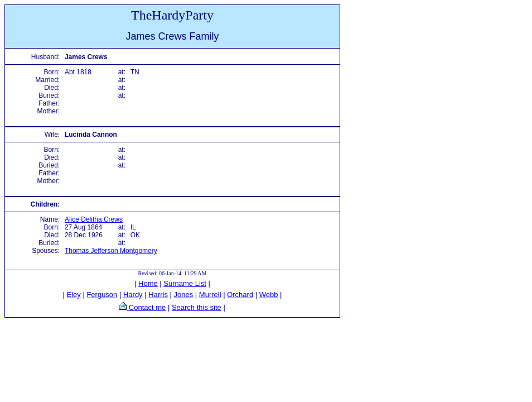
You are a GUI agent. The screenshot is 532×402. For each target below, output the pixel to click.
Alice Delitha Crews (94, 219)
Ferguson (102, 295)
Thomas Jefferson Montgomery (111, 251)
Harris (158, 295)
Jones (184, 295)
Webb (269, 295)
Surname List (185, 283)
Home (148, 283)
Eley (74, 295)
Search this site (197, 307)
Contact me (146, 307)
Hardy (133, 295)
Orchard (240, 295)
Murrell (210, 295)
